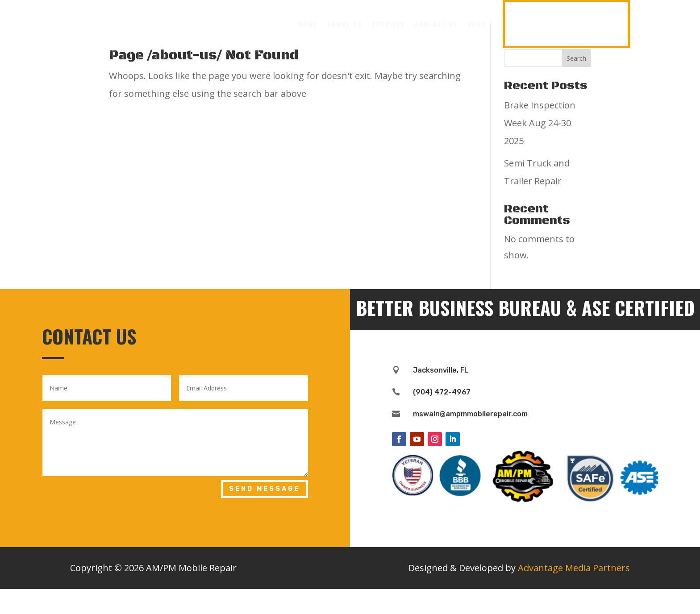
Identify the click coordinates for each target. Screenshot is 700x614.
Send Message (265, 514)
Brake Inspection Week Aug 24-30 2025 (540, 148)
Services (388, 24)
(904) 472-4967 (566, 24)
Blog (477, 24)
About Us (345, 24)
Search (576, 83)
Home (308, 24)
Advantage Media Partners (574, 593)
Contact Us (436, 24)
